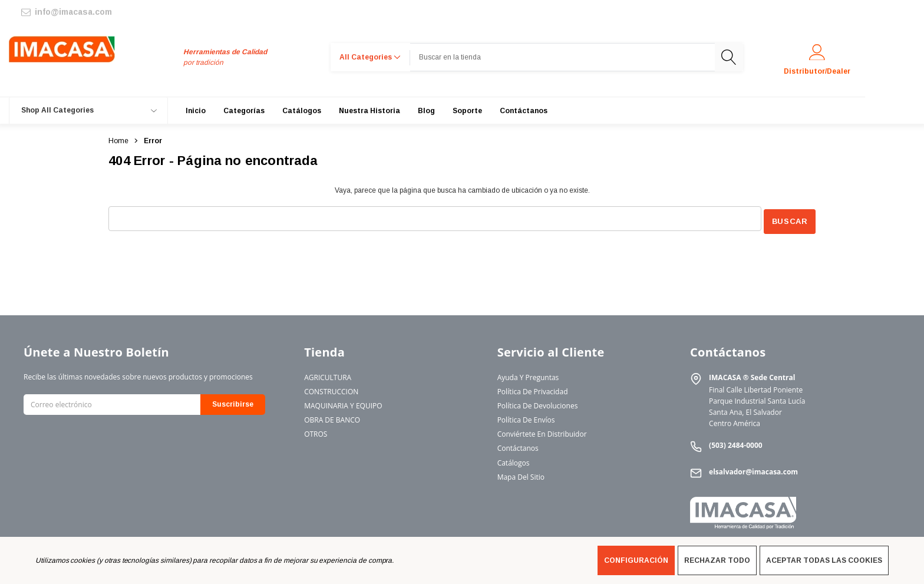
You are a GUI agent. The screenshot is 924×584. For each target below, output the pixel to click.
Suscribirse (233, 402)
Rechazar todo (717, 560)
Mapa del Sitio (521, 474)
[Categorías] (244, 110)
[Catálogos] (302, 110)
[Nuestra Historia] (369, 110)
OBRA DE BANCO (332, 418)
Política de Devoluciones (538, 403)
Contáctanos (518, 446)
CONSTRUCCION (331, 389)
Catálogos (514, 460)
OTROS (316, 432)
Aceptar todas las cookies (824, 560)
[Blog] (426, 110)
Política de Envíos (526, 418)
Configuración (636, 560)
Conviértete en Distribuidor (542, 432)
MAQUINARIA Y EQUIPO (343, 403)
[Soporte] (467, 110)
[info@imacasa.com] (66, 12)
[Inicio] (196, 110)
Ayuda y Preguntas (528, 375)
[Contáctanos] (524, 110)
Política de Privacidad (533, 389)
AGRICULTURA (328, 375)
